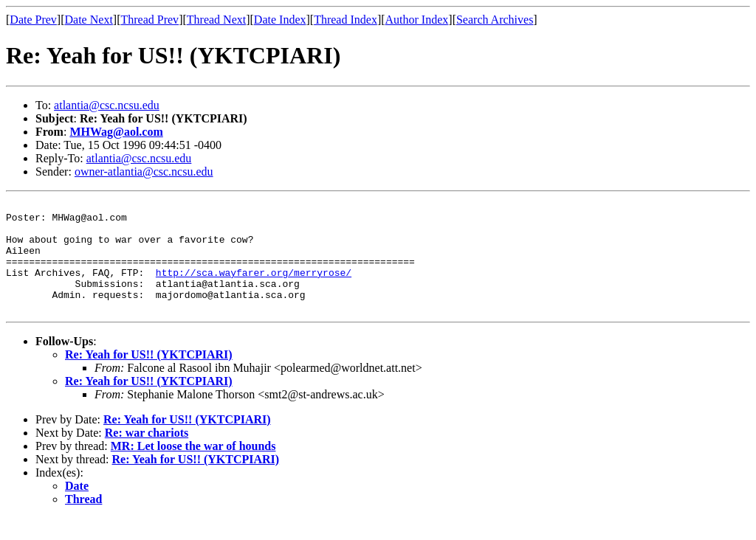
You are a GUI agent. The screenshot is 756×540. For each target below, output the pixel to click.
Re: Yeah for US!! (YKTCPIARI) (149, 377)
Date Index (280, 20)
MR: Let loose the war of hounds (193, 468)
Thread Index (346, 20)
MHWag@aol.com (116, 132)
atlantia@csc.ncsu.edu (107, 105)
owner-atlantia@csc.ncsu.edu (144, 172)
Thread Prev (150, 20)
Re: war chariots (147, 455)
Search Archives (495, 20)
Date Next (89, 20)
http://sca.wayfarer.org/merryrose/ (254, 288)
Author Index (417, 20)
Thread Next (216, 20)
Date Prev (33, 20)
